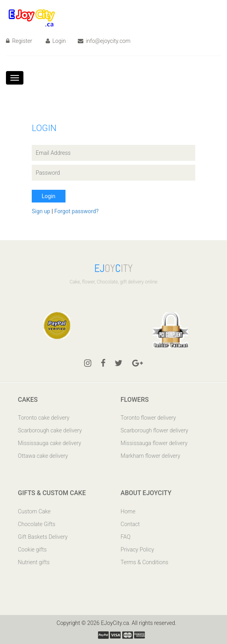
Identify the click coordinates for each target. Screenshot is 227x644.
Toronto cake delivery (44, 418)
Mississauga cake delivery (49, 443)
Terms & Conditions (144, 562)
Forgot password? (77, 211)
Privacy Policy (137, 550)
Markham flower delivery (150, 456)
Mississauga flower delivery (154, 443)
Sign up (42, 211)
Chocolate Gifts (37, 524)
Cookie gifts (32, 550)
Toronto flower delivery (148, 418)
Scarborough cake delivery (50, 430)
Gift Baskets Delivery (43, 537)
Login (56, 41)
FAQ (126, 537)
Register (19, 41)
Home (128, 511)
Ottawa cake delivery (43, 456)
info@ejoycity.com (104, 41)
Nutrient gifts (34, 562)
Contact (130, 524)
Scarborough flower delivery (154, 430)
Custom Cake (34, 511)
